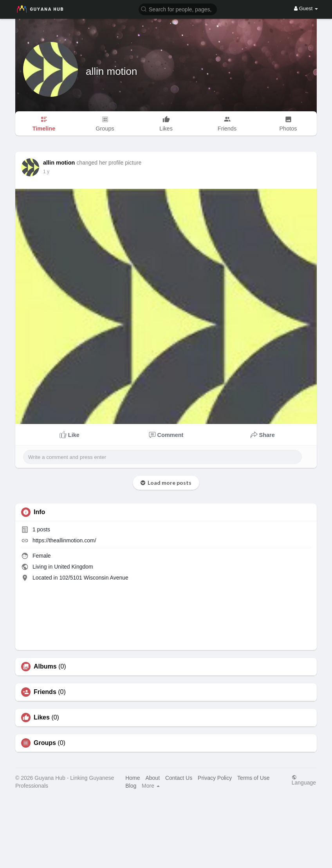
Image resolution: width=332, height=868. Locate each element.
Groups (45, 743)
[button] (178, 9)
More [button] (151, 786)
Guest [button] (306, 8)
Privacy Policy (215, 778)
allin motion (112, 71)
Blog (131, 786)
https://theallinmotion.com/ (64, 540)
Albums (45, 667)
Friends (45, 692)
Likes (42, 718)
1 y (46, 172)
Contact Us (179, 778)
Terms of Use (253, 778)
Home (133, 778)
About (152, 778)
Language (304, 780)
